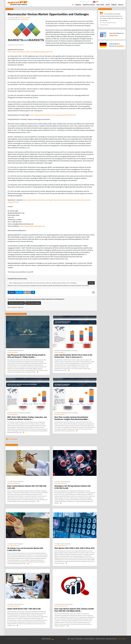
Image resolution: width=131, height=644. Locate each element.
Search (119, 2)
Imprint (87, 2)
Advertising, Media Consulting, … (70, 351)
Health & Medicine (26, 18)
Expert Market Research (14, 483)
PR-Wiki (82, 2)
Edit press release (33, 303)
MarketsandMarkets (23, 19)
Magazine (114, 5)
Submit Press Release (89, 5)
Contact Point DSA (100, 639)
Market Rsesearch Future (61, 606)
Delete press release (16, 303)
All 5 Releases (11, 439)
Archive (108, 5)
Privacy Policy (79, 639)
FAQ (69, 639)
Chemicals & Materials (67, 604)
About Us (121, 5)
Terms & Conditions (89, 639)
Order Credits (100, 5)
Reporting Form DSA (111, 639)
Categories (78, 5)
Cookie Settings (121, 639)
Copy (91, 283)
